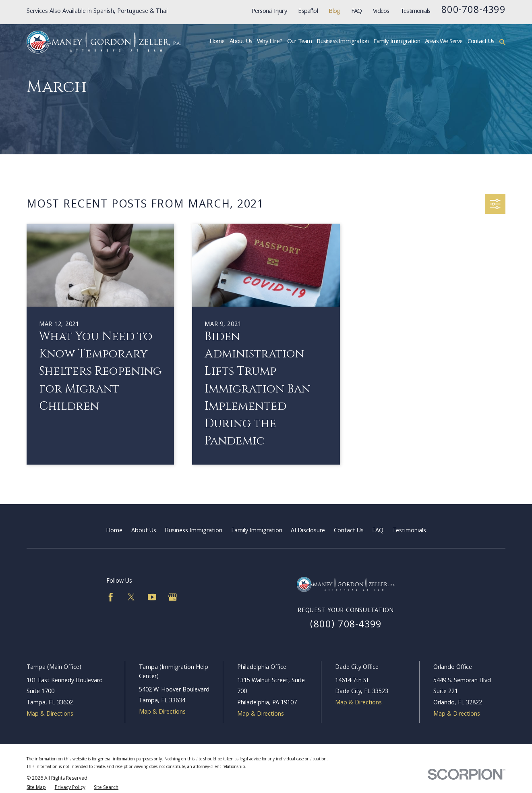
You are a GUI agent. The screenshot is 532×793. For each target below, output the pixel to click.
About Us (144, 531)
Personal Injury (269, 12)
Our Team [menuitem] (300, 42)
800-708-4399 (473, 11)
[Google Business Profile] (173, 597)
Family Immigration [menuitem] (397, 42)
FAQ (357, 12)
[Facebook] (111, 597)
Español (308, 12)
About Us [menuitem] (241, 42)
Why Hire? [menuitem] (270, 42)
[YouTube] (152, 597)
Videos (381, 12)
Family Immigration (257, 531)
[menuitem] (36, 788)
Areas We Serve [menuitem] (444, 42)
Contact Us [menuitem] (481, 42)
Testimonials (415, 12)
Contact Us (349, 531)
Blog (334, 12)
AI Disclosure (308, 531)
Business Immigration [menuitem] (343, 42)
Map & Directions (50, 714)
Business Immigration (194, 531)
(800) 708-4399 (346, 625)
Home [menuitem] (217, 42)
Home (114, 531)
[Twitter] (131, 597)
